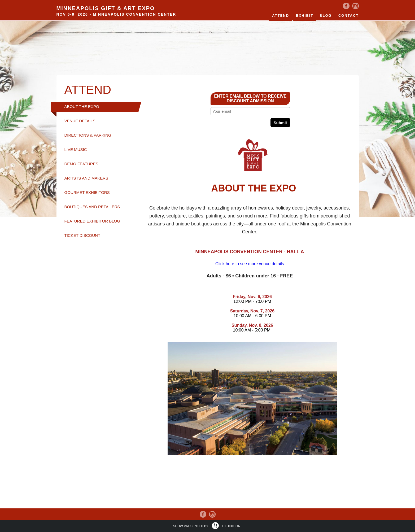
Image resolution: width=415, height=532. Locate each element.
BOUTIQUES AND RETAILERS (92, 207)
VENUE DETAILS (80, 121)
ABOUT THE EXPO (82, 106)
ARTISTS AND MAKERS (86, 178)
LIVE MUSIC (76, 149)
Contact (349, 16)
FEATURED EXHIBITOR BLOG (92, 221)
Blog (326, 16)
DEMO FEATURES (81, 164)
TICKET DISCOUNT (82, 235)
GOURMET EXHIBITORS (87, 192)
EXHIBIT (305, 16)
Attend (281, 16)
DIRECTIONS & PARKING (88, 135)
